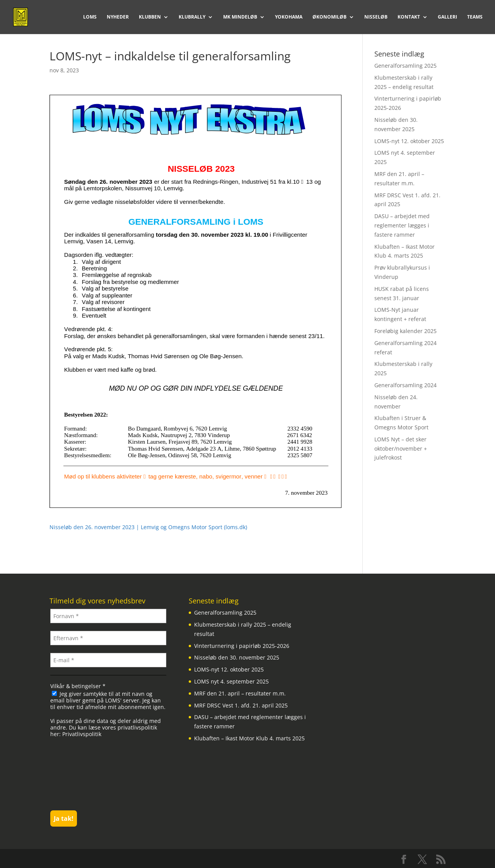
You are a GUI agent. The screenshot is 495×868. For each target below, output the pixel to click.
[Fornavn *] (108, 616)
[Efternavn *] (108, 638)
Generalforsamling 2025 (405, 66)
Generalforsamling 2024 (405, 385)
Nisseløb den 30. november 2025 (237, 657)
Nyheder (118, 17)
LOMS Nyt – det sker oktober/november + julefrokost (401, 449)
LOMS (90, 17)
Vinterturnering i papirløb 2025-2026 (242, 646)
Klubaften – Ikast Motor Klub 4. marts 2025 (249, 738)
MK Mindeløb (240, 17)
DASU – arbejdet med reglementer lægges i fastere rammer (402, 225)
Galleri (447, 17)
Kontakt (409, 17)
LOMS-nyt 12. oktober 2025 (409, 141)
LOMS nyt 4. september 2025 (231, 681)
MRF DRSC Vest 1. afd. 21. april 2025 (241, 705)
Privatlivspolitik (82, 734)
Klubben (150, 17)
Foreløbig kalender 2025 (405, 331)
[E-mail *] (108, 660)
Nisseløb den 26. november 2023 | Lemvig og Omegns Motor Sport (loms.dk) (148, 527)
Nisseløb (376, 17)
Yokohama (289, 17)
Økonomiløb (329, 17)
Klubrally (192, 17)
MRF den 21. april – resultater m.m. (240, 693)
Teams (475, 17)
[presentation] (82, 773)
